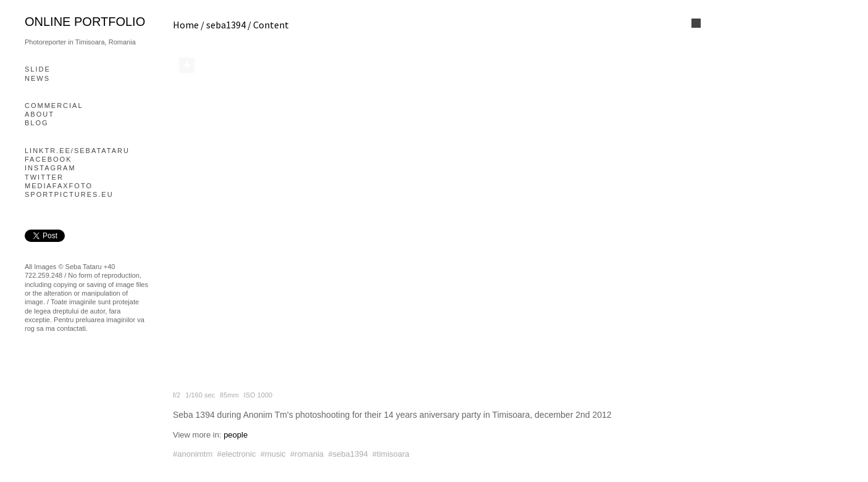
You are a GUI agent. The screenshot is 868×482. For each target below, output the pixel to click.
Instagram (50, 168)
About (40, 114)
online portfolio (85, 22)
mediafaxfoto (59, 186)
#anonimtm (193, 454)
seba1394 (226, 25)
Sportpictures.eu (69, 194)
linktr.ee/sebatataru (77, 151)
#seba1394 (348, 454)
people (236, 435)
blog (37, 123)
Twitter (44, 177)
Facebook (48, 159)
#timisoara (391, 454)
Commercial (54, 106)
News (37, 78)
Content (271, 25)
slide (38, 69)
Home (186, 25)
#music (273, 454)
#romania (307, 454)
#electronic (237, 454)
